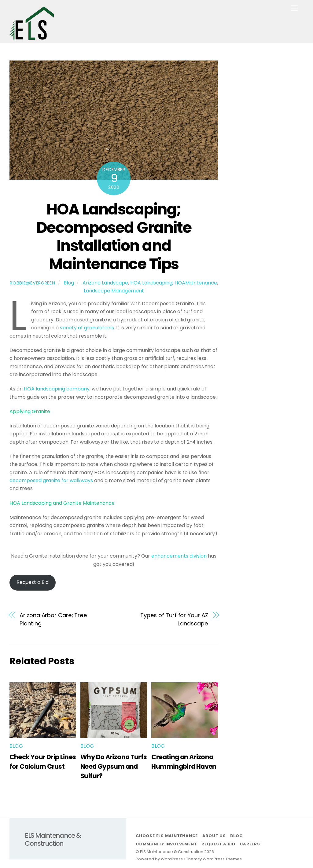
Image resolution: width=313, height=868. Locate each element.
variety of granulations (87, 328)
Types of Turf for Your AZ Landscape (174, 619)
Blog (69, 283)
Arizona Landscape (105, 283)
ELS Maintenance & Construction (172, 852)
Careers (250, 844)
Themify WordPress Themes (214, 859)
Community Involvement (166, 844)
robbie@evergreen (33, 283)
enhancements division (180, 556)
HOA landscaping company (57, 389)
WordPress (172, 859)
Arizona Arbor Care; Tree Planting (53, 619)
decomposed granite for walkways (51, 480)
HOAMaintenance (196, 283)
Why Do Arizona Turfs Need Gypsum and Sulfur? (114, 766)
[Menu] (294, 8)
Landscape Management (114, 291)
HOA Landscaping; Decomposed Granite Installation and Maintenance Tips (114, 236)
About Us (214, 836)
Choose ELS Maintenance (167, 836)
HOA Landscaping (151, 283)
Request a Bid (33, 582)
